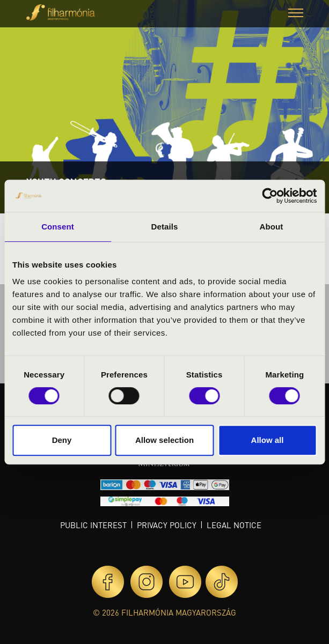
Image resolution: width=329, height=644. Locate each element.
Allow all (268, 440)
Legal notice (234, 525)
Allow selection (164, 440)
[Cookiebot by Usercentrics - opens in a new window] (270, 196)
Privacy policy (167, 525)
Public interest (93, 525)
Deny (62, 440)
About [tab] (272, 227)
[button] (296, 14)
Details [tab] (165, 227)
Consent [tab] (58, 227)
